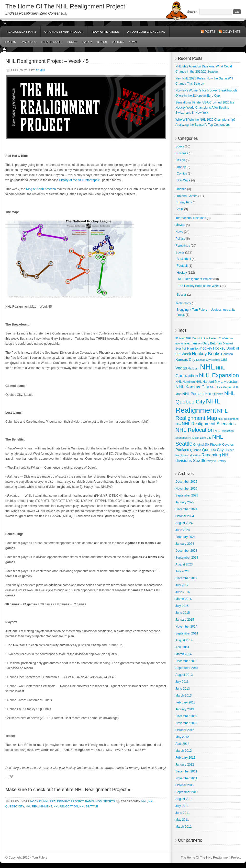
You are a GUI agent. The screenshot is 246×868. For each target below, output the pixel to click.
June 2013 (183, 689)
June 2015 (183, 613)
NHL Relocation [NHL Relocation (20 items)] (195, 430)
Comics (182, 173)
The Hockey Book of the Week (199, 286)
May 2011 (182, 820)
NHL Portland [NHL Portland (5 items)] (193, 394)
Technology (183, 303)
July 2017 (182, 585)
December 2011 (186, 771)
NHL (144, 801)
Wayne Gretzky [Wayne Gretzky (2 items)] (217, 461)
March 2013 (183, 696)
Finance (181, 189)
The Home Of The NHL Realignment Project (65, 6)
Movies (180, 225)
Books (72, 42)
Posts (210, 32)
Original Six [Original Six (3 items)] (201, 445)
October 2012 (185, 730)
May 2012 (182, 737)
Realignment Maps (21, 32)
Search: (193, 12)
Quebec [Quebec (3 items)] (196, 450)
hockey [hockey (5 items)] (206, 348)
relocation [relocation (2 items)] (195, 455)
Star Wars (183, 180)
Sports (11, 42)
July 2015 (182, 606)
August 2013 (184, 675)
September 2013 (187, 668)
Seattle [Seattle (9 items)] (200, 460)
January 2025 (185, 502)
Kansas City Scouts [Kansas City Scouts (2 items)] (208, 360)
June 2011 (183, 813)
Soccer (181, 295)
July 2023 (182, 571)
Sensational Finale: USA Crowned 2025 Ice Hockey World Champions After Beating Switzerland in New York (205, 108)
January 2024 (185, 544)
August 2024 (184, 523)
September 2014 (187, 633)
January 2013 (185, 709)
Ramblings (29, 42)
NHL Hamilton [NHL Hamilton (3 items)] (185, 382)
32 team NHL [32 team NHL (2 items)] (183, 338)
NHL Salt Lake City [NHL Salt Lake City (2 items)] (200, 438)
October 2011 (185, 785)
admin (40, 70)
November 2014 (186, 627)
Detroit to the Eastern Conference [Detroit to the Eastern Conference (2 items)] (213, 338)
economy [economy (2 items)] (181, 343)
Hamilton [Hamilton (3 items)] (193, 349)
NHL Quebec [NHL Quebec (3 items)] (214, 394)
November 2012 (186, 723)
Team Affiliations (105, 32)
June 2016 (183, 592)
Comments (232, 32)
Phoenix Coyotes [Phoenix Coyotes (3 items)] (222, 445)
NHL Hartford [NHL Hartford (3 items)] (205, 382)
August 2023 (184, 564)
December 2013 (186, 661)
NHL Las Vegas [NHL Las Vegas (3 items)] (221, 387)
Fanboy (87, 42)
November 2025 (186, 489)
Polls (180, 209)
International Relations (191, 218)
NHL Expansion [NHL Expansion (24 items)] (219, 375)
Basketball (184, 259)
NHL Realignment (39, 806)
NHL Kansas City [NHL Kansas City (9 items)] (192, 387)
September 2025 (187, 495)
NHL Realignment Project (64, 801)
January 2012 (185, 765)
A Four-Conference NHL (146, 32)
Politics (118, 42)
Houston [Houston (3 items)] (227, 354)
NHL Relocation (66, 806)
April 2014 (182, 647)
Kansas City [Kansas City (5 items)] (185, 360)
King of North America (41, 189)
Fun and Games (52, 42)
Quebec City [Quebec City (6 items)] (213, 450)
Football (182, 266)
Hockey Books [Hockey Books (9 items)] (206, 354)
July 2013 (182, 682)
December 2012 (186, 716)
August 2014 (184, 640)
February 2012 (185, 758)
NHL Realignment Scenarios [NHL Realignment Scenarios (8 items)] (209, 424)
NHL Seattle (89, 806)
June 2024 (183, 530)
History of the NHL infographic (79, 180)
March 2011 (183, 827)
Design (102, 42)
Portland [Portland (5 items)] (182, 450)
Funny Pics (184, 202)
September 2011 (187, 792)
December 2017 (186, 578)
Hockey (36, 801)
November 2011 (186, 778)
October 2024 (185, 516)
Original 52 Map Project (64, 32)
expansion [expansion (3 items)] (195, 343)
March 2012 (183, 751)
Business (182, 153)
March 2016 (183, 599)
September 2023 (187, 558)
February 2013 (185, 702)
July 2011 (182, 806)
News (133, 42)
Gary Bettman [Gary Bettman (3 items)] (212, 343)
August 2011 (184, 799)
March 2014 (183, 654)
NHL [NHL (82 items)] (208, 367)
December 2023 (186, 551)
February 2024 (185, 537)
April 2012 (182, 744)
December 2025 (186, 482)
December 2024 (186, 509)
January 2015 (185, 620)
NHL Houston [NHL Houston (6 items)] (227, 381)
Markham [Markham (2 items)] (193, 368)
